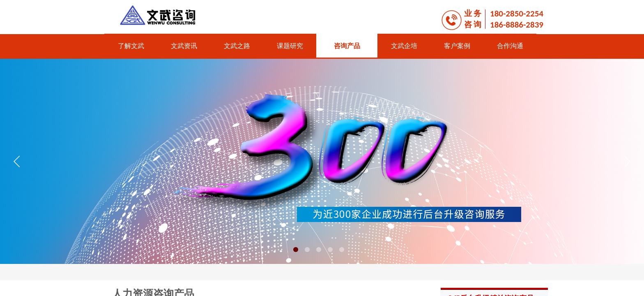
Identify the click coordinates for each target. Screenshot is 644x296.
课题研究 (290, 46)
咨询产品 (347, 46)
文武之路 (237, 46)
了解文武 (131, 46)
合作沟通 (510, 46)
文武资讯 (184, 46)
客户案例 (457, 46)
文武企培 (404, 46)
